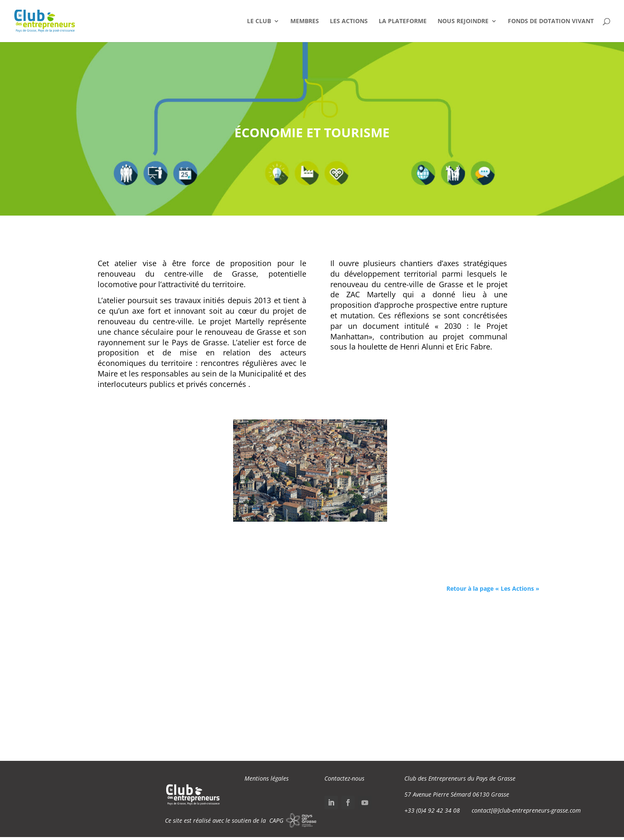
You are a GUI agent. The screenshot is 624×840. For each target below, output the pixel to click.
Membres (305, 21)
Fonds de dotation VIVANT (551, 21)
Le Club (259, 21)
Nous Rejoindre (463, 21)
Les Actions (349, 21)
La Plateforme (403, 21)
